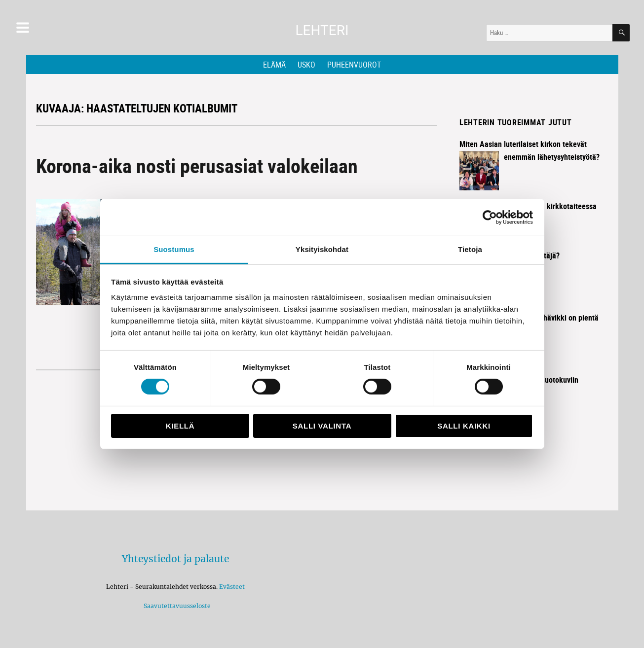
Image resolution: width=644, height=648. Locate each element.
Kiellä (180, 426)
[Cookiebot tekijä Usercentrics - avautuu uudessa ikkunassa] (490, 217)
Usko (306, 65)
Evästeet (232, 587)
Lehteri (322, 30)
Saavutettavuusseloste (176, 606)
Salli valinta (322, 426)
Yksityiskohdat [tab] (322, 249)
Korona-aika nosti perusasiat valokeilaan (197, 166)
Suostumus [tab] (174, 249)
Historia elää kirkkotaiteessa (550, 206)
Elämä (274, 65)
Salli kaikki (464, 426)
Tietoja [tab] (470, 249)
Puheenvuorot (354, 65)
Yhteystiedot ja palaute (175, 559)
